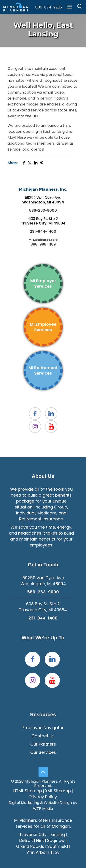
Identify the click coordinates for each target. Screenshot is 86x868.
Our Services (43, 752)
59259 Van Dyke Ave (43, 200)
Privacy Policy (43, 797)
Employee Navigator (43, 728)
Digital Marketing (24, 803)
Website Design (58, 803)
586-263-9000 (43, 210)
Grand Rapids (30, 846)
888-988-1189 (43, 244)
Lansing (57, 834)
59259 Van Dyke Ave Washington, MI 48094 (43, 581)
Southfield (58, 846)
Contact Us (43, 736)
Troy (55, 852)
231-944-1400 (43, 231)
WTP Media (43, 809)
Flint (40, 840)
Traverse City (33, 834)
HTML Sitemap (28, 791)
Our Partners (43, 744)
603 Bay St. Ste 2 (43, 221)
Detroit (26, 840)
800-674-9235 (49, 7)
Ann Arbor (37, 852)
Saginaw (56, 840)
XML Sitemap (58, 791)
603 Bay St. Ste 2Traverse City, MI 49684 (43, 607)
